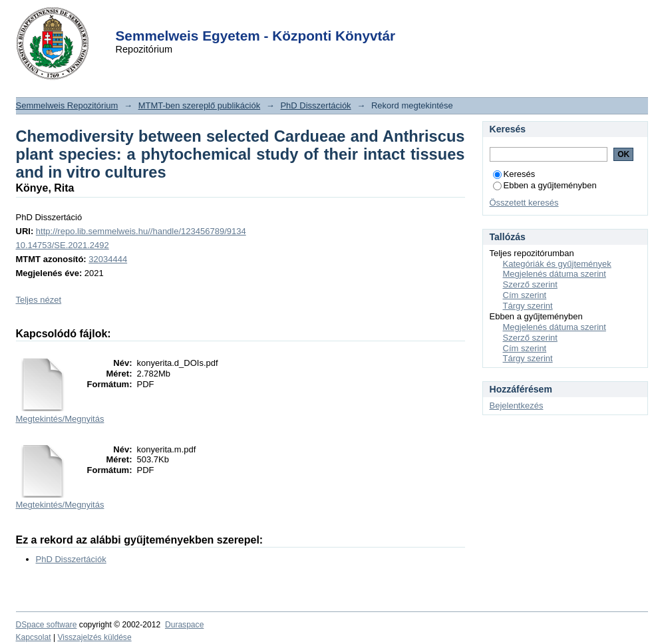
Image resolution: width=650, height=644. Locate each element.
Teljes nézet (39, 300)
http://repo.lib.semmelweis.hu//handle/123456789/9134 (141, 231)
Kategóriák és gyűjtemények (557, 264)
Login (301, 19)
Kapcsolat (34, 637)
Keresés (514, 174)
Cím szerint (525, 295)
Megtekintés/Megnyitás (60, 419)
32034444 (108, 259)
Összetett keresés (524, 203)
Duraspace (184, 625)
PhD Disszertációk (315, 105)
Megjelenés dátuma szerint (555, 274)
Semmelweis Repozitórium (67, 105)
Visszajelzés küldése (94, 637)
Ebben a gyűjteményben (545, 185)
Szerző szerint (530, 284)
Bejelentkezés (517, 405)
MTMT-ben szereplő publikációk (200, 105)
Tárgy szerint (528, 306)
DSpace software (47, 625)
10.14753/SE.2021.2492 (63, 245)
